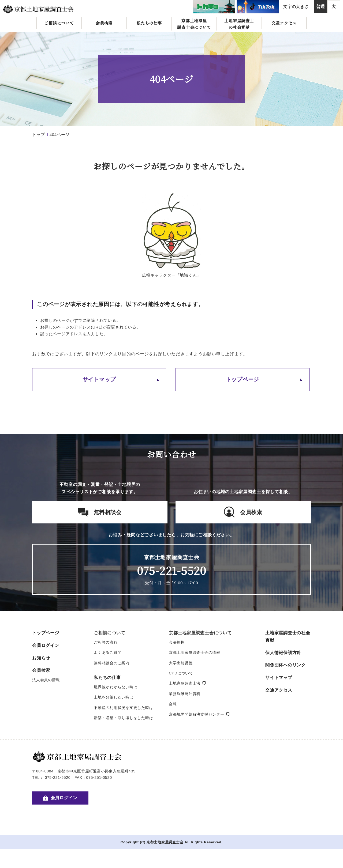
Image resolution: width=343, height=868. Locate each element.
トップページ (46, 633)
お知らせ (41, 658)
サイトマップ (99, 379)
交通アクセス (284, 23)
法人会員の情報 (46, 680)
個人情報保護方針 (283, 653)
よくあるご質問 (108, 652)
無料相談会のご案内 (112, 663)
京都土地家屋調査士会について (194, 24)
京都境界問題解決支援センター (199, 714)
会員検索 (104, 23)
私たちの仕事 (149, 23)
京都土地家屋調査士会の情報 (195, 652)
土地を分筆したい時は (114, 697)
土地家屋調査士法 (187, 683)
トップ (38, 135)
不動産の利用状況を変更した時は (123, 708)
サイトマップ (279, 678)
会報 (173, 704)
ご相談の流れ (106, 642)
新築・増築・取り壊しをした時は (123, 718)
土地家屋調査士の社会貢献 (239, 24)
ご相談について (59, 23)
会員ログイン (46, 645)
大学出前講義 (181, 663)
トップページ (243, 379)
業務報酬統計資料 (185, 694)
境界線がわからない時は (115, 687)
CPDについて (181, 673)
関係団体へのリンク (286, 665)
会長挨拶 (177, 642)
